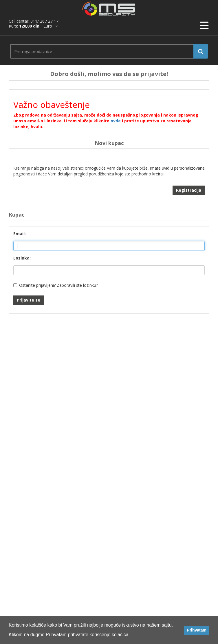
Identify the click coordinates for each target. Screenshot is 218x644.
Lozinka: (22, 258)
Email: (20, 234)
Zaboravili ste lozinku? (77, 285)
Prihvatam (197, 630)
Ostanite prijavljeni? (37, 285)
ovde (116, 121)
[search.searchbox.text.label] (107, 51)
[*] (51, 26)
